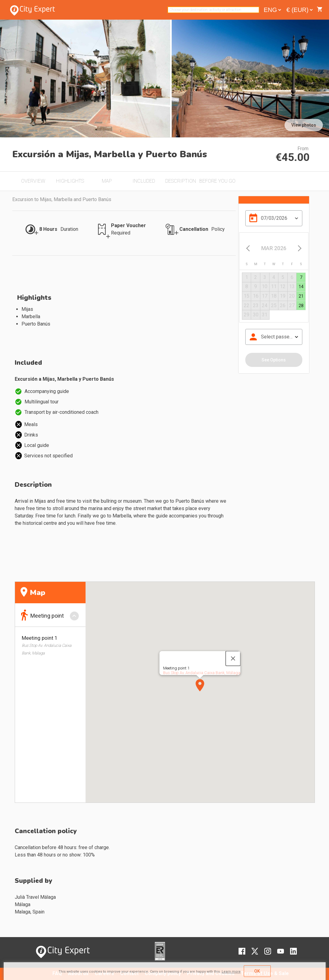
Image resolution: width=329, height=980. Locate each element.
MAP (107, 181)
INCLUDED (144, 181)
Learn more (231, 972)
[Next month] (299, 248)
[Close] (233, 658)
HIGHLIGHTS (70, 181)
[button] (200, 685)
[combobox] (213, 10)
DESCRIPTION (181, 181)
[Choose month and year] (274, 248)
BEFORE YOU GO (217, 181)
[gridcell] (301, 278)
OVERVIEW (33, 181)
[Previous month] (249, 248)
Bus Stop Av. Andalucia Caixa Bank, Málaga (202, 673)
